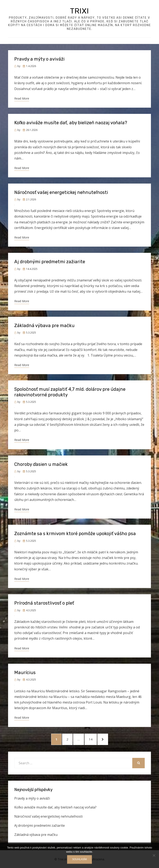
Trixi (79, 11)
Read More (22, 98)
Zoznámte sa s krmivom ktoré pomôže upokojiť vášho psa (75, 534)
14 (93, 739)
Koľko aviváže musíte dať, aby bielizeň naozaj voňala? (71, 123)
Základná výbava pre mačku (44, 326)
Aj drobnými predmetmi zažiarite (50, 262)
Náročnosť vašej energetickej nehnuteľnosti (61, 192)
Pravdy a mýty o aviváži (39, 59)
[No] (154, 855)
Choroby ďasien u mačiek (41, 464)
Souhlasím (80, 859)
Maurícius (25, 673)
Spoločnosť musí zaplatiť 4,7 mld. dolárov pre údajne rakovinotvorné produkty (70, 392)
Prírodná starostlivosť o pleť (44, 603)
